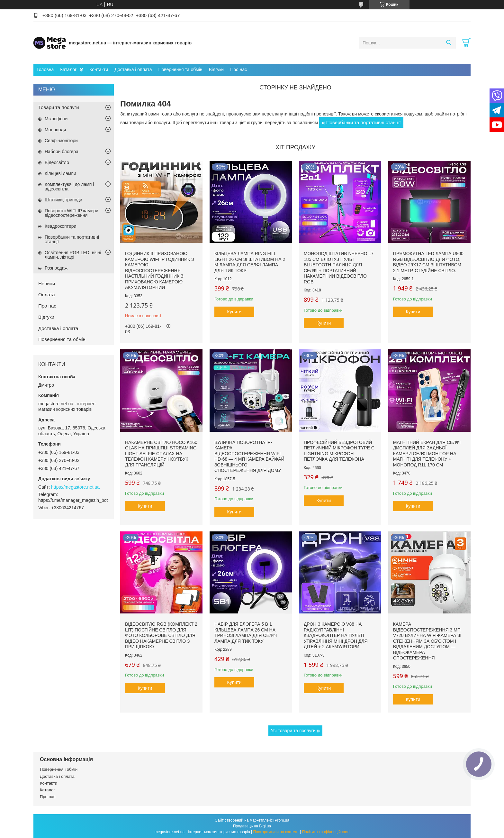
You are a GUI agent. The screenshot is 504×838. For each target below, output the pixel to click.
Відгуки (216, 69)
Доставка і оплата (133, 69)
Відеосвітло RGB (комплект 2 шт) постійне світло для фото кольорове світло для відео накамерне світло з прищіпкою (161, 635)
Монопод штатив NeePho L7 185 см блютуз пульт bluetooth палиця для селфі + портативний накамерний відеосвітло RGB (339, 268)
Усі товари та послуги (293, 731)
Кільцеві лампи (60, 173)
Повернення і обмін (59, 769)
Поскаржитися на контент (276, 832)
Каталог (68, 69)
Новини (47, 284)
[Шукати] (449, 43)
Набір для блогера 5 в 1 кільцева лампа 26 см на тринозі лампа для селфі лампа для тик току (246, 633)
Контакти (99, 69)
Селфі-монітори (61, 141)
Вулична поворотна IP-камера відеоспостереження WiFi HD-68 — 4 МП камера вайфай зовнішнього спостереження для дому (249, 456)
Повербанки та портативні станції (364, 122)
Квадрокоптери (60, 226)
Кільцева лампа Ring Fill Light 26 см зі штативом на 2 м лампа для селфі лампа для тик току (250, 262)
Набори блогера (62, 152)
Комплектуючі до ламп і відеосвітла (69, 187)
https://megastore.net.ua (75, 487)
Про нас (239, 69)
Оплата (47, 295)
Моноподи (55, 130)
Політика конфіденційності (326, 832)
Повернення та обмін (180, 69)
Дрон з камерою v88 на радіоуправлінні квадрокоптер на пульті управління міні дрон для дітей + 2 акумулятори (336, 635)
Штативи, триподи (63, 200)
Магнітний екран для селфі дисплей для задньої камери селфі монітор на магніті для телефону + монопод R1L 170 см (427, 454)
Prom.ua (282, 820)
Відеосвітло (57, 162)
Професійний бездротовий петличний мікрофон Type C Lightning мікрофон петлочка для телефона (339, 451)
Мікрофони (56, 119)
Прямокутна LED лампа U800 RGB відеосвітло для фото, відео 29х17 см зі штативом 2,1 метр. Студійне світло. (428, 262)
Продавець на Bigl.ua (252, 826)
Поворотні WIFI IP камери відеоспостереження (72, 213)
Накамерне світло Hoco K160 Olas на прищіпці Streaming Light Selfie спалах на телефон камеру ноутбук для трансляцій (161, 454)
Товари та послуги (59, 107)
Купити (234, 312)
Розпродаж (56, 268)
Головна (45, 69)
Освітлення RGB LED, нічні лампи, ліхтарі (73, 255)
